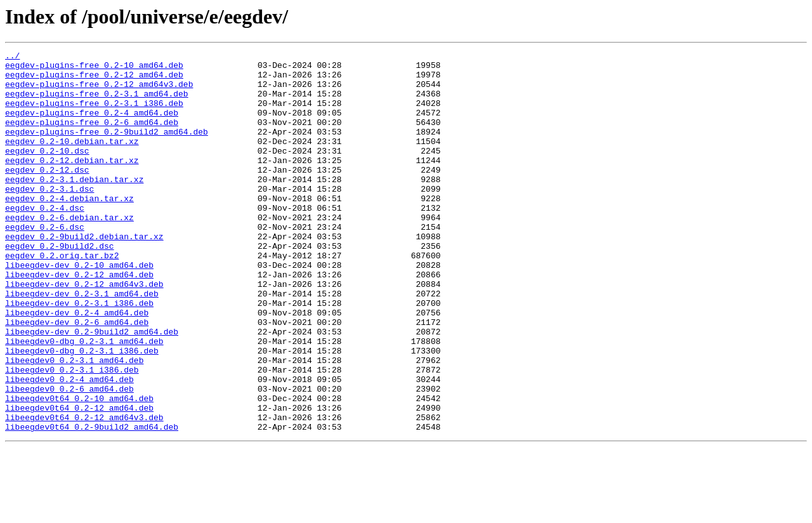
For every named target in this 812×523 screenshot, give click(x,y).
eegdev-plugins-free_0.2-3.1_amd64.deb (97, 103)
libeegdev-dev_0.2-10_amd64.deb (79, 308)
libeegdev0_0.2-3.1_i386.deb (72, 434)
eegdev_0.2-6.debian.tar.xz (69, 251)
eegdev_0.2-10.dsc (47, 171)
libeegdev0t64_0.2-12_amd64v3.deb (84, 491)
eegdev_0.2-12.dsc (47, 194)
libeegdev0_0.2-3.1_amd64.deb (74, 423)
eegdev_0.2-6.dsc (45, 263)
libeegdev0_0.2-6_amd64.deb (69, 457)
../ (12, 57)
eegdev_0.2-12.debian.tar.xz (72, 183)
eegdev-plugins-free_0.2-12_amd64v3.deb (99, 91)
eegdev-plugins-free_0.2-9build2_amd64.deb (107, 149)
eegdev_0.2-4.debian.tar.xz (69, 228)
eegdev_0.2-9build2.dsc (60, 286)
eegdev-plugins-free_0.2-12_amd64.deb (94, 80)
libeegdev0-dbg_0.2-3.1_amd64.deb (84, 400)
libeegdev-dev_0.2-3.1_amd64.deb (82, 343)
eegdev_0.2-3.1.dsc (49, 217)
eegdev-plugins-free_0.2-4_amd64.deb (92, 126)
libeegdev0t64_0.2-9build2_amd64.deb (92, 503)
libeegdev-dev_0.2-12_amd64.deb (79, 320)
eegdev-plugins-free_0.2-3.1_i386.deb (94, 114)
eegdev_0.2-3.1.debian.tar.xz (74, 206)
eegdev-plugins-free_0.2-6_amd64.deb (92, 137)
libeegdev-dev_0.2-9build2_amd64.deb (92, 388)
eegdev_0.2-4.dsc (45, 240)
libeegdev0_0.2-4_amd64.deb (69, 446)
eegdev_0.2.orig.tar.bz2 (62, 297)
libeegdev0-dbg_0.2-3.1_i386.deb (82, 411)
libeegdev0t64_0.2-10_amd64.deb (79, 468)
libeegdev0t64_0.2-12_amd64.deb (79, 480)
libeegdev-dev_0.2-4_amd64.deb (77, 366)
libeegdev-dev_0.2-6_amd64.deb (77, 377)
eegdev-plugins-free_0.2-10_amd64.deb (94, 69)
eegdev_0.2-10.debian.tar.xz (72, 160)
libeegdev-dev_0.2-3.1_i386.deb (79, 354)
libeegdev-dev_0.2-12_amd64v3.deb (84, 331)
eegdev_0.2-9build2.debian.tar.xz (84, 274)
